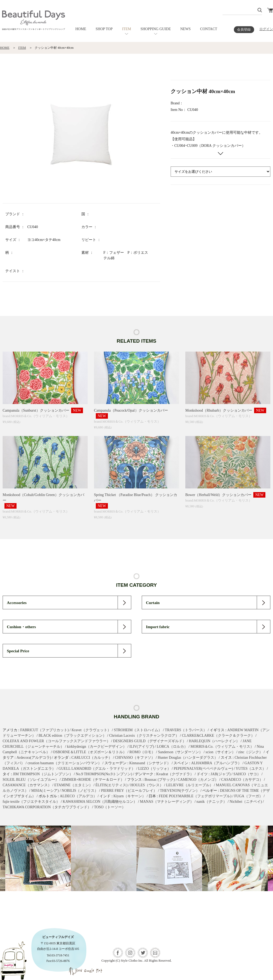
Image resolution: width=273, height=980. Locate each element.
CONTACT (209, 29)
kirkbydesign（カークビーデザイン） (97, 747)
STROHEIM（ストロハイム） (138, 730)
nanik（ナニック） (212, 802)
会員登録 (244, 30)
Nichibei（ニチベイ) (246, 802)
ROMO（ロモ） (142, 752)
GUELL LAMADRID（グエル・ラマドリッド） (97, 769)
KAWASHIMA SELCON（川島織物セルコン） (100, 802)
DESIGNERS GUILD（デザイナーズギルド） (150, 741)
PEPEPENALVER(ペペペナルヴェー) (203, 769)
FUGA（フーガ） (249, 796)
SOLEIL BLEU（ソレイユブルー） (31, 780)
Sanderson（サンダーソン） (180, 752)
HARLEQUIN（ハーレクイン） (214, 741)
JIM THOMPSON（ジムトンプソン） (43, 774)
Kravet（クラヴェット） (91, 730)
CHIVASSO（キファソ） (135, 758)
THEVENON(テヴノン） (180, 791)
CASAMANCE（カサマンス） (27, 785)
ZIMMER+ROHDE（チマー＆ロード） (93, 780)
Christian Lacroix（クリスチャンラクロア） (144, 736)
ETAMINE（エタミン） (73, 785)
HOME (81, 29)
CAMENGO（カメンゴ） (198, 780)
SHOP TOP (104, 29)
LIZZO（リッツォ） (154, 769)
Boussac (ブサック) (160, 780)
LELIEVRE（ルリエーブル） (190, 785)
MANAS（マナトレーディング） (167, 802)
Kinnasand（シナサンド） (150, 763)
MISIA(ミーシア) (45, 791)
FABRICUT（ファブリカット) (44, 730)
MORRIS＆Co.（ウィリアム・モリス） (222, 747)
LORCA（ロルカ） (172, 747)
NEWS (186, 29)
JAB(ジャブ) (220, 774)
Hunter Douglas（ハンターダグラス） (188, 758)
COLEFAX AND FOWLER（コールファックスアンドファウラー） (56, 741)
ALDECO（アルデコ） (78, 796)
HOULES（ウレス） (147, 785)
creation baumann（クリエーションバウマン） (65, 763)
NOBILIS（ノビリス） (80, 791)
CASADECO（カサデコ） (242, 780)
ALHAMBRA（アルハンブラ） (216, 763)
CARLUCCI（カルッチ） (92, 758)
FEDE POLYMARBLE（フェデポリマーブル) (195, 796)
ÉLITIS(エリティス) (112, 785)
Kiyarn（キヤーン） (130, 796)
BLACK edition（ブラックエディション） (72, 736)
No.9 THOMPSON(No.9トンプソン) (104, 774)
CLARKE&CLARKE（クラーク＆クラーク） (218, 736)
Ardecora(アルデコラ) (34, 758)
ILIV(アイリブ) (142, 747)
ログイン (266, 29)
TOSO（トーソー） (110, 807)
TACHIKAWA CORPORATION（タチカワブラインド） (47, 807)
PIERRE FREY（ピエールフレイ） (129, 791)
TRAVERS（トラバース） (186, 730)
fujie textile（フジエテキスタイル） (31, 802)
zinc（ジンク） (251, 752)
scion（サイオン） (220, 752)
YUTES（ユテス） (251, 769)
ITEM (127, 29)
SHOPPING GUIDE (156, 29)
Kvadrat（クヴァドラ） (175, 774)
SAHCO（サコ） (247, 774)
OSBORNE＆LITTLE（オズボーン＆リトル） (90, 752)
